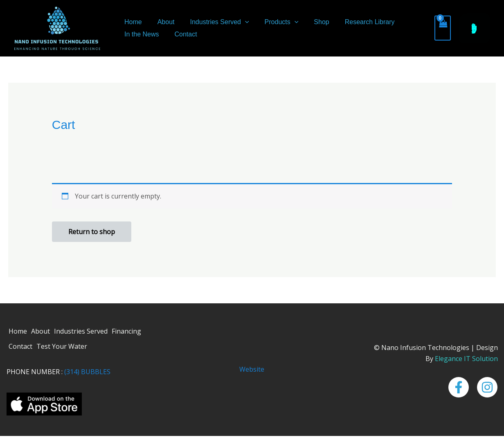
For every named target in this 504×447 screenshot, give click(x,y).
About (162, 22)
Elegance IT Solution (466, 359)
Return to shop (92, 232)
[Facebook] (459, 387)
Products (273, 22)
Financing (126, 331)
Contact (182, 34)
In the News (140, 34)
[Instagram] (487, 387)
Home (132, 22)
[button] (239, 22)
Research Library (356, 22)
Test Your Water (62, 346)
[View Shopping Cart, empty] (443, 28)
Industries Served (214, 22)
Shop (310, 22)
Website (252, 369)
